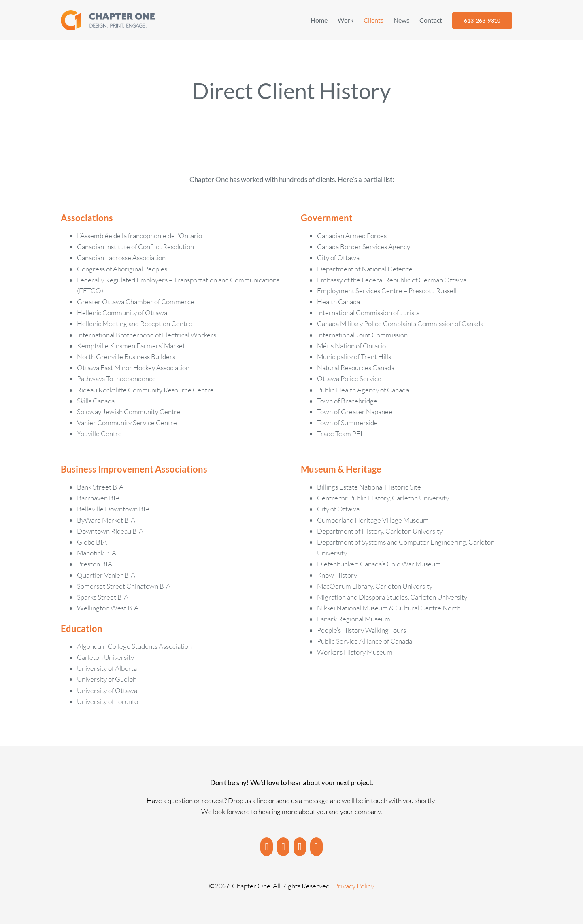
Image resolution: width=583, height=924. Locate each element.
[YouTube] (267, 847)
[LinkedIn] (300, 847)
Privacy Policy (354, 886)
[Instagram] (283, 847)
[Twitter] (316, 847)
